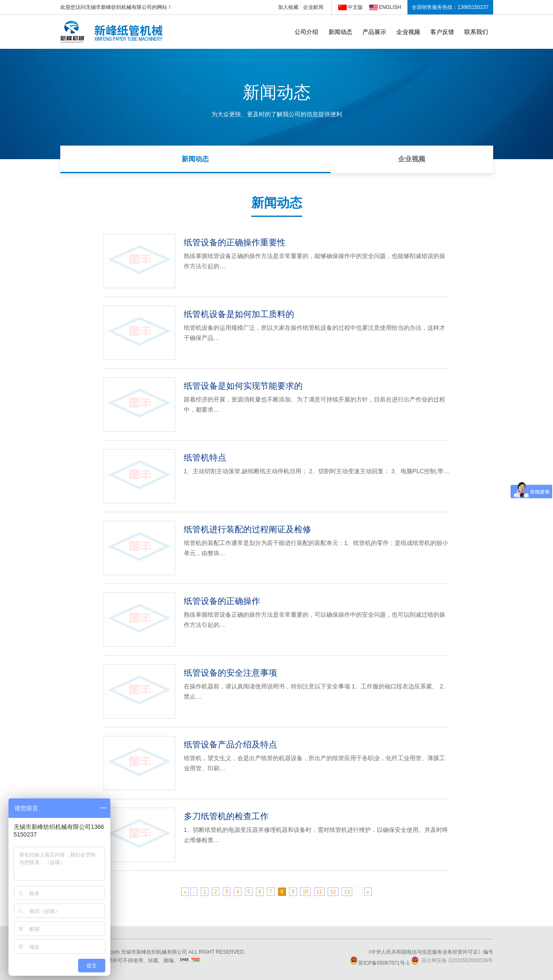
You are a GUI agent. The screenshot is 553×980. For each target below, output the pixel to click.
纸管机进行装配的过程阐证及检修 (247, 529)
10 (305, 892)
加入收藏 (288, 7)
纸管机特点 (205, 458)
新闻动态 (340, 32)
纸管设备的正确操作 (222, 601)
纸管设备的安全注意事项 (230, 673)
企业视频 (408, 32)
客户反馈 (442, 32)
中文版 (355, 7)
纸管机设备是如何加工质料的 (239, 314)
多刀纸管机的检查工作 (226, 816)
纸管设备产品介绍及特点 (230, 744)
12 (333, 892)
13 (347, 892)
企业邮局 (313, 7)
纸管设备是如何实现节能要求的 (243, 386)
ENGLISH (390, 7)
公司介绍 (306, 32)
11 (319, 892)
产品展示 (374, 32)
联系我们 (476, 32)
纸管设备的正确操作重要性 (235, 242)
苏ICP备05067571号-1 (379, 963)
